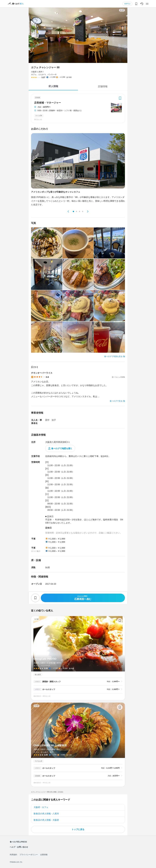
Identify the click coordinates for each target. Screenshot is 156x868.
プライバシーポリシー (29, 855)
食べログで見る (116, 401)
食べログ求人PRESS (18, 842)
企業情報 (44, 855)
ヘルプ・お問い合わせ (19, 847)
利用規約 (13, 855)
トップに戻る (78, 829)
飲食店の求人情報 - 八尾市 (46, 814)
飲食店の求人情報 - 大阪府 (46, 820)
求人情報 (53, 86)
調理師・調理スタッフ (51, 682)
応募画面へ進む (83, 598)
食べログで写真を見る (113, 356)
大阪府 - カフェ (41, 807)
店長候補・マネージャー (48, 103)
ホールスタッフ (49, 689)
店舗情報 (103, 86)
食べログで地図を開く (62, 448)
